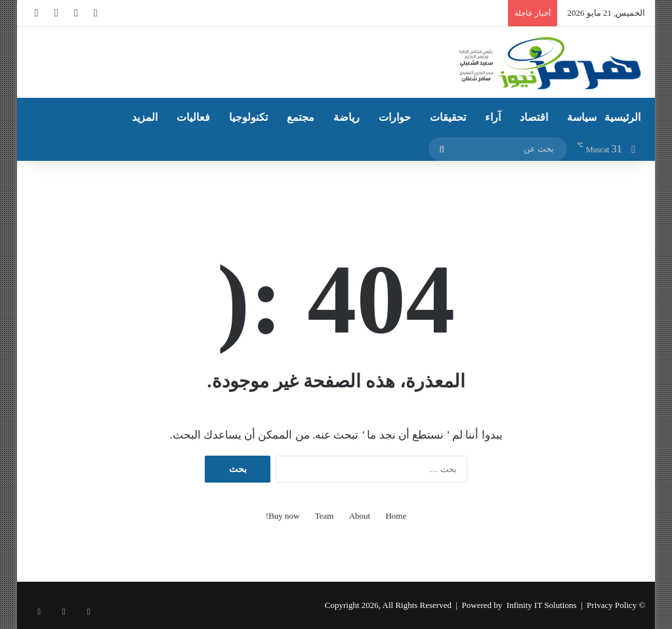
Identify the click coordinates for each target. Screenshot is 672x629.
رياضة (346, 117)
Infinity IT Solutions (542, 605)
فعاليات (193, 117)
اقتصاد (534, 117)
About (360, 516)
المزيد (145, 117)
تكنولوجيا (248, 117)
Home (396, 516)
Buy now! (283, 516)
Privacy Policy (612, 605)
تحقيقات (448, 117)
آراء (493, 117)
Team (325, 516)
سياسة (582, 117)
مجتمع (301, 117)
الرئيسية (622, 117)
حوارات (395, 117)
